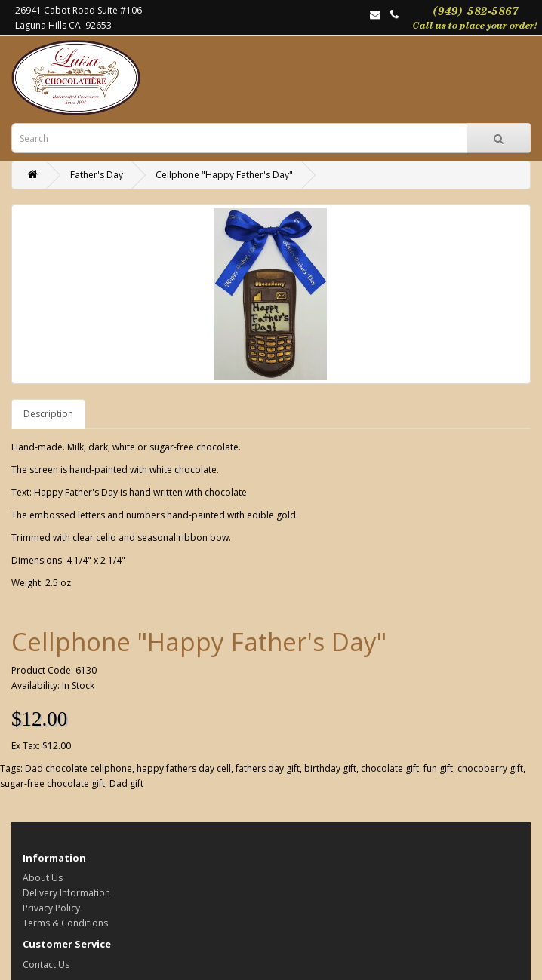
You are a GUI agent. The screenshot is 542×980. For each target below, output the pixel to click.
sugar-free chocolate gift (52, 783)
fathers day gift (268, 768)
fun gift (438, 768)
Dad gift (126, 783)
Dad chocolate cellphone (79, 768)
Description (48, 414)
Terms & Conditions (65, 923)
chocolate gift (390, 768)
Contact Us (46, 965)
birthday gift (330, 768)
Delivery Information (66, 893)
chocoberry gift (490, 768)
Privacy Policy (51, 908)
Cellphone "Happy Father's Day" (224, 175)
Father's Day (97, 175)
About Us (43, 878)
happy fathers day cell (184, 768)
